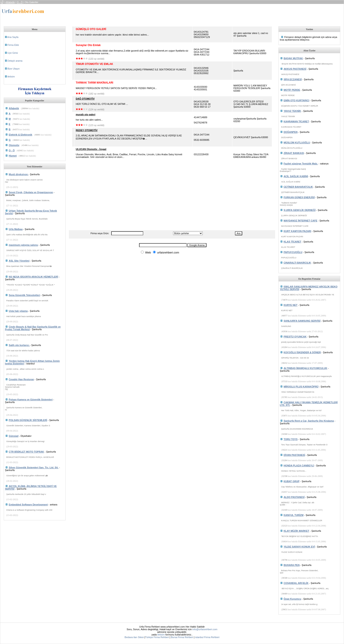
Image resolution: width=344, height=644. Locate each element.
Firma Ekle (13, 45)
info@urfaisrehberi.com (205, 629)
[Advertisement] (151, 14)
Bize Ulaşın (14, 69)
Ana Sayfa (13, 37)
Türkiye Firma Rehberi (157, 637)
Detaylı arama (15, 61)
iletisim (11, 77)
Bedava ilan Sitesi (134, 637)
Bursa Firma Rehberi (182, 637)
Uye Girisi (13, 53)
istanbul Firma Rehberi (207, 637)
